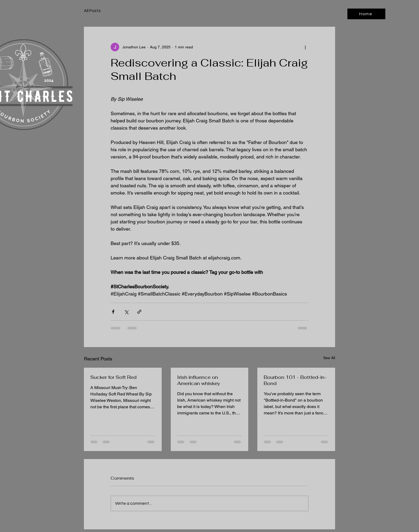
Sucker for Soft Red (113, 377)
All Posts (92, 11)
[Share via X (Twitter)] (126, 312)
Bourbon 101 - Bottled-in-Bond (295, 380)
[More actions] (305, 47)
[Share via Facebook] (113, 312)
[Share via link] (139, 312)
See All (329, 358)
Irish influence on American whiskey (199, 380)
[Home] (366, 14)
